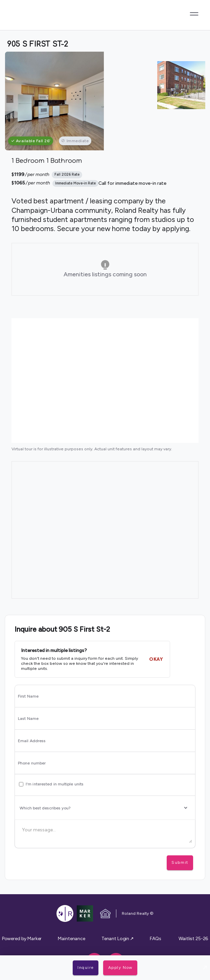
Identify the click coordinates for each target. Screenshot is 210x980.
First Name (28, 696)
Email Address (32, 741)
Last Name (28, 719)
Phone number (32, 763)
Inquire (86, 968)
